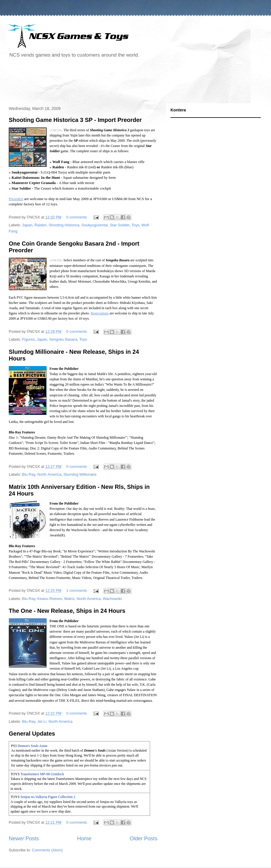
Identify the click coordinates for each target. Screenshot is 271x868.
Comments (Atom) (47, 850)
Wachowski (112, 599)
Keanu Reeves (50, 599)
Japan (27, 225)
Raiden (40, 225)
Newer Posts (24, 839)
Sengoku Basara (63, 339)
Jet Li (42, 721)
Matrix (69, 599)
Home (84, 839)
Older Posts (144, 839)
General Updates (32, 734)
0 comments (77, 217)
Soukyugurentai (94, 225)
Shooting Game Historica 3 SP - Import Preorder (75, 120)
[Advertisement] (112, 83)
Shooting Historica (64, 225)
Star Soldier (120, 225)
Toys (135, 225)
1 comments (77, 590)
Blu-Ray (29, 474)
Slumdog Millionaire (80, 474)
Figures (28, 339)
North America (49, 474)
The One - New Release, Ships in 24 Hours (67, 611)
